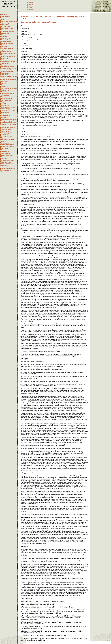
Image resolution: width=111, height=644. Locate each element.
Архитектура (6, 23)
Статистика (5, 152)
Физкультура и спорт (8, 111)
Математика (5, 90)
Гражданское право (8, 53)
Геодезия (4, 47)
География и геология (9, 45)
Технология (5, 131)
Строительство (7, 155)
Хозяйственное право (9, 119)
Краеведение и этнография (6, 74)
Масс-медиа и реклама (9, 88)
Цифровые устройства (9, 121)
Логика (4, 83)
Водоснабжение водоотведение (6, 41)
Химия (3, 104)
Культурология (6, 162)
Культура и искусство (9, 80)
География (5, 105)
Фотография (6, 116)
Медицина (5, 92)
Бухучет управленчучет (5, 37)
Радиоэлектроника (8, 145)
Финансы (4, 114)
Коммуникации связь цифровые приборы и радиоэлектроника (8, 70)
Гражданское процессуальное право (8, 56)
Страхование (6, 153)
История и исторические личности (8, 66)
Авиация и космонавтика (5, 15)
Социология (5, 150)
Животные (5, 58)
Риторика (4, 148)
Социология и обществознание (6, 171)
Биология (5, 35)
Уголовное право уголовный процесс (7, 98)
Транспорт (5, 135)
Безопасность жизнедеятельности (7, 31)
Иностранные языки (8, 107)
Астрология (5, 25)
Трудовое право (7, 100)
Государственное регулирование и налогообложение (7, 50)
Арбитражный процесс (9, 21)
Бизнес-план (6, 33)
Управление (5, 143)
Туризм (4, 138)
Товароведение (7, 133)
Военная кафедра (7, 43)
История (4, 159)
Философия (5, 112)
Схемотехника (6, 157)
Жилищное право (7, 60)
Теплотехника (6, 129)
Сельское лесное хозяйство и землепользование (7, 165)
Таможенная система (8, 123)
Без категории (6, 109)
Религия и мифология (9, 146)
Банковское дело (7, 28)
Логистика (5, 85)
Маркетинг (5, 87)
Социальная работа (8, 169)
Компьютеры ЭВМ (8, 160)
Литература (5, 81)
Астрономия (5, 26)
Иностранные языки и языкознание (8, 62)
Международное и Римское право (7, 94)
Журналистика (6, 102)
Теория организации (8, 128)
